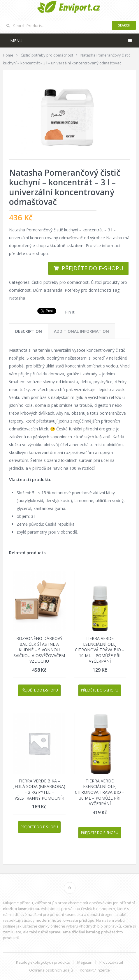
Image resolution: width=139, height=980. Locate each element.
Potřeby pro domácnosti (88, 290)
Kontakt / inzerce (95, 970)
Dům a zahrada (48, 290)
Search (124, 25)
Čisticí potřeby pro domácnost (60, 282)
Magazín (85, 962)
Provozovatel (111, 962)
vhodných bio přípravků (100, 926)
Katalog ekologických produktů (43, 962)
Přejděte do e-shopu (93, 268)
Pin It (70, 312)
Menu (16, 41)
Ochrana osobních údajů (51, 970)
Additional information (81, 331)
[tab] (29, 331)
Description (29, 331)
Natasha (17, 298)
